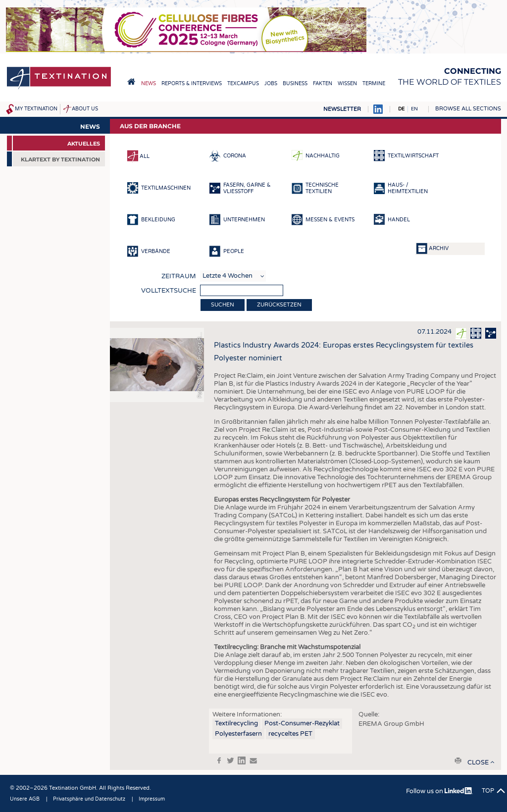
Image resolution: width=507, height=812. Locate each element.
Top (488, 791)
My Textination (36, 109)
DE (401, 109)
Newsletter (342, 109)
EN (414, 109)
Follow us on (439, 791)
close (478, 762)
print (458, 761)
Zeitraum (179, 276)
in (242, 761)
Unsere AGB (25, 799)
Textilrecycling (236, 723)
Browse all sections (468, 109)
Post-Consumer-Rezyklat (302, 723)
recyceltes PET (290, 734)
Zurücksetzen (279, 305)
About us (85, 109)
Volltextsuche (169, 291)
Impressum (152, 799)
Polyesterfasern (238, 734)
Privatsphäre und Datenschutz (89, 799)
